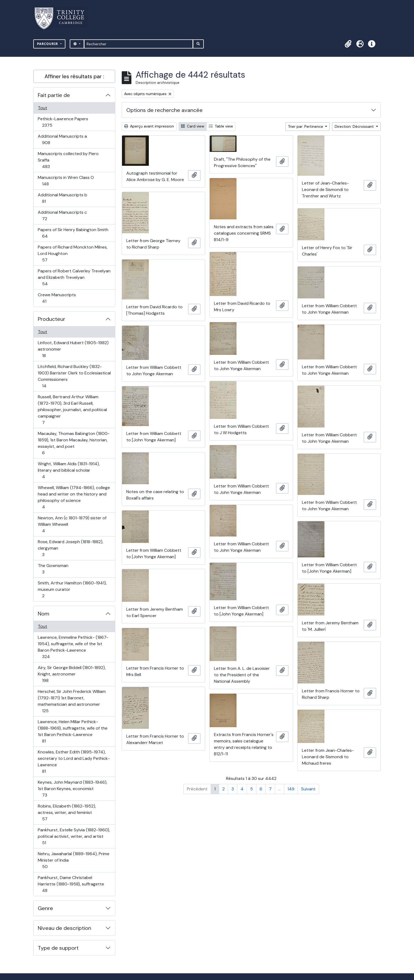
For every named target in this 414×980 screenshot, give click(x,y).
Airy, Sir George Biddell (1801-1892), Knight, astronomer (72, 674)
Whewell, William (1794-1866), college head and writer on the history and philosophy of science (74, 497)
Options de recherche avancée (165, 110)
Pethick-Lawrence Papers (63, 122)
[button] (348, 44)
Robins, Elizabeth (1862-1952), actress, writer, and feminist (67, 812)
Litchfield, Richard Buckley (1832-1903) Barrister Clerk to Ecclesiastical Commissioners (74, 376)
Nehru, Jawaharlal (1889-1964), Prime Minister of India (73, 860)
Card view (193, 126)
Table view (221, 126)
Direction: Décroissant (355, 126)
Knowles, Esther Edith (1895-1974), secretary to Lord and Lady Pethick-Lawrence (74, 762)
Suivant (308, 789)
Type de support (58, 948)
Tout (42, 108)
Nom (44, 614)
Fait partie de (54, 95)
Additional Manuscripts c (62, 215)
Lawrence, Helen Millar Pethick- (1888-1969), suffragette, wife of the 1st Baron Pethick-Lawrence (73, 731)
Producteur (51, 319)
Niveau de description (64, 928)
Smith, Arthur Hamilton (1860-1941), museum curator (72, 589)
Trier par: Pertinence (306, 126)
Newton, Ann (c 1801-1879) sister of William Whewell (72, 524)
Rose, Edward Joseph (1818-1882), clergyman (70, 548)
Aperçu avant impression (149, 126)
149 (291, 789)
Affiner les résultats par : (74, 76)
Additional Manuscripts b (62, 198)
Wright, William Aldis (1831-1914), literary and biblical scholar (69, 470)
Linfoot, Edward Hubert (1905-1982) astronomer (73, 349)
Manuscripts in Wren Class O (66, 181)
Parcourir (48, 44)
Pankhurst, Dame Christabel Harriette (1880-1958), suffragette (71, 884)
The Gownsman (53, 569)
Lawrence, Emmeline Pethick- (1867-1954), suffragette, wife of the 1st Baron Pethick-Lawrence (73, 647)
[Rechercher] (138, 44)
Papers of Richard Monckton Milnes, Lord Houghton (73, 254)
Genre (45, 908)
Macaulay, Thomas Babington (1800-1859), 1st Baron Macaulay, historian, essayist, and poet (74, 443)
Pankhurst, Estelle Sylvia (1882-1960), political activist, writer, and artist (74, 836)
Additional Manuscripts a (62, 139)
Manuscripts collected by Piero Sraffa (68, 160)
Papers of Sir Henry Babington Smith (73, 233)
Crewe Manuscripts (57, 298)
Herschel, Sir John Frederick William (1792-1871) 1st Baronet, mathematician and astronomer (72, 701)
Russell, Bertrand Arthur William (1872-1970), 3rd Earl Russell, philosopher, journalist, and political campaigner (72, 410)
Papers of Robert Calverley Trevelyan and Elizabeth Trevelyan (74, 277)
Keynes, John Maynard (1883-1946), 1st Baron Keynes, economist (72, 789)
